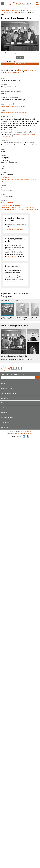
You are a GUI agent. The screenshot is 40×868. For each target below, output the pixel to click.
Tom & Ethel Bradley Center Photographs (18, 11)
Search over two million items (12, 374)
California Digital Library (25, 433)
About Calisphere (6, 388)
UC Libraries (29, 432)
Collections (5, 398)
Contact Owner (20, 64)
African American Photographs (11, 205)
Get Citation (20, 57)
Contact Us (5, 427)
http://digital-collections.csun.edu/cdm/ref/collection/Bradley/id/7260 (19, 178)
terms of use (12, 256)
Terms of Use (5, 413)
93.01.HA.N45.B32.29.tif (8, 203)
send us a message (11, 281)
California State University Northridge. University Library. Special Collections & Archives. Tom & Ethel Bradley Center (19, 208)
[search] (37, 4)
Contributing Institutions (9, 393)
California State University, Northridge (13, 10)
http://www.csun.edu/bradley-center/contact (18, 135)
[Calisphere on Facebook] (28, 436)
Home (3, 384)
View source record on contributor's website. (19, 72)
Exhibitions (4, 403)
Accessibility (5, 422)
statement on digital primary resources (16, 228)
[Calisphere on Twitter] (24, 436)
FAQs (3, 408)
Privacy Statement (7, 417)
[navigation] (3, 4)
